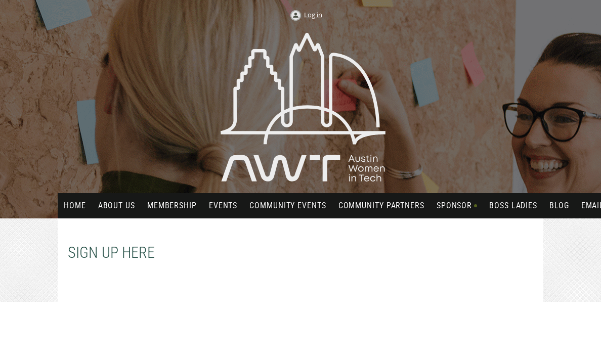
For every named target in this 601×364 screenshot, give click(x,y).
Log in (313, 15)
